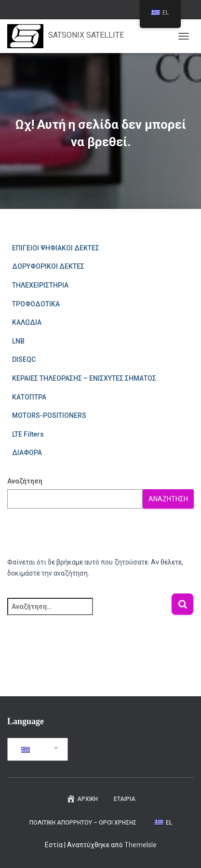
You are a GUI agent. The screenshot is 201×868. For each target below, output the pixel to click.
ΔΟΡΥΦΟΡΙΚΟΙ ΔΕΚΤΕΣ (48, 266)
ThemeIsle (141, 845)
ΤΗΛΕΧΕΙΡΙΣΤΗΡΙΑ (40, 285)
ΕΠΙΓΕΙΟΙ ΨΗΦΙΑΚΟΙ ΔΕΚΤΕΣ (56, 248)
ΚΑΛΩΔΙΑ (27, 322)
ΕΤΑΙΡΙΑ (125, 799)
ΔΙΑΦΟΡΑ (27, 453)
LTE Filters (28, 434)
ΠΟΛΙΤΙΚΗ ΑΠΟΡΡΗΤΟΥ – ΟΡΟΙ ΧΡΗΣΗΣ (83, 823)
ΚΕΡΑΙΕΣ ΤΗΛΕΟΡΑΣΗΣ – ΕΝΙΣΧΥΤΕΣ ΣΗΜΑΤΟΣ (84, 378)
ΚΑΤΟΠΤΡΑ (29, 397)
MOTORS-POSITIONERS (49, 415)
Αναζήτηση (25, 481)
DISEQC (24, 359)
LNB (18, 341)
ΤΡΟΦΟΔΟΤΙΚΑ (36, 304)
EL (32, 750)
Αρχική (82, 799)
